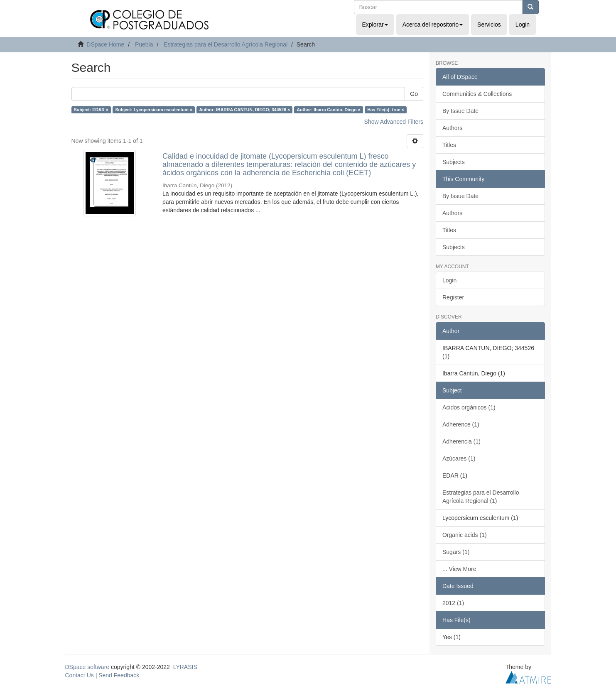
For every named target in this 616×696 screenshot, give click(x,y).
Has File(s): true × (385, 110)
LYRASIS (185, 667)
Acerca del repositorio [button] (433, 25)
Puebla (144, 44)
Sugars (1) (456, 552)
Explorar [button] (375, 25)
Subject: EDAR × (91, 110)
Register (453, 297)
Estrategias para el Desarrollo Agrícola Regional (226, 44)
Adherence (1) (461, 424)
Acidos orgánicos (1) (469, 407)
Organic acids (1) (465, 535)
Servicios (489, 25)
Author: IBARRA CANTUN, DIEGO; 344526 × (244, 110)
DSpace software (87, 667)
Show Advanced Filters (394, 122)
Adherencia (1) (461, 441)
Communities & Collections (477, 94)
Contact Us (80, 675)
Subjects (454, 162)
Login (449, 280)
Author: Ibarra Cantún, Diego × (329, 110)
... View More (459, 569)
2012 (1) (453, 603)
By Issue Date (460, 111)
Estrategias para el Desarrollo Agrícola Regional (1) (481, 497)
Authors (452, 128)
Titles (449, 145)
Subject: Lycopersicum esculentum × (153, 110)
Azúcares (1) (459, 458)
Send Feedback (119, 675)
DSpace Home (105, 44)
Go (414, 94)
